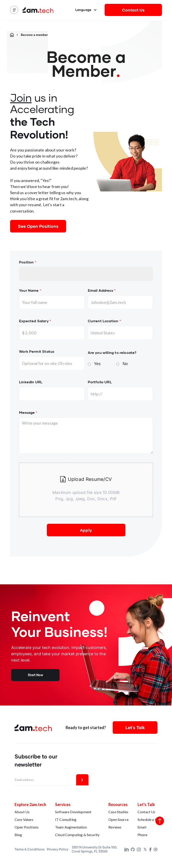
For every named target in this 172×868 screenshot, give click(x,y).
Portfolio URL (100, 382)
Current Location (104, 321)
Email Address (102, 290)
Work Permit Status (37, 351)
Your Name (30, 290)
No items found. (86, 274)
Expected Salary (35, 321)
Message (28, 412)
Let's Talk (135, 727)
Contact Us (133, 10)
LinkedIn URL (31, 382)
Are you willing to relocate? (112, 352)
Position (28, 262)
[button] (86, 10)
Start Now (35, 675)
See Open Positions (38, 226)
